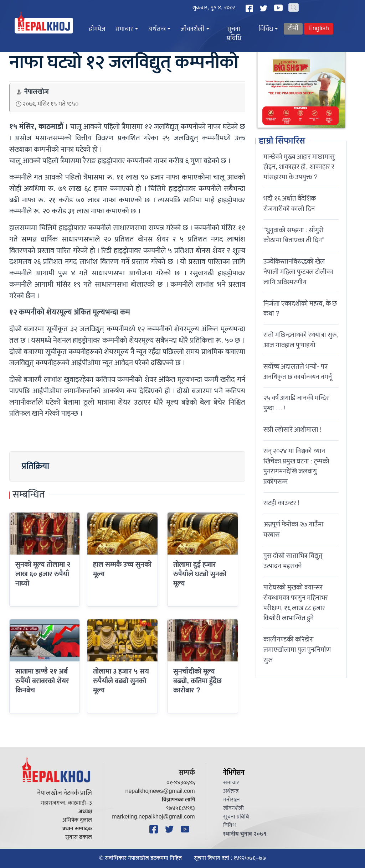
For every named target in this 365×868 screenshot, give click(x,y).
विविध (266, 29)
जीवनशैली (192, 29)
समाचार (124, 29)
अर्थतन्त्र (157, 29)
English (319, 29)
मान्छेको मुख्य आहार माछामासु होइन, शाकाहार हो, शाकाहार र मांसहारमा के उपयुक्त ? (299, 167)
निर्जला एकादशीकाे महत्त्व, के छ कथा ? (300, 309)
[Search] (294, 7)
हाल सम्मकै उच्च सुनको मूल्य (122, 569)
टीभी (293, 29)
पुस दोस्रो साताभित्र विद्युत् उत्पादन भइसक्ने (293, 561)
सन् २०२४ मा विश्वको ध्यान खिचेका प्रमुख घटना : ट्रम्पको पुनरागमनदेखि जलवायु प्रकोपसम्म (296, 466)
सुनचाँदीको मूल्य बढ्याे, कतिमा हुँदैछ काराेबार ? (197, 681)
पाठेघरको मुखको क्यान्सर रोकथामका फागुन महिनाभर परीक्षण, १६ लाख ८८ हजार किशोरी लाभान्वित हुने (296, 603)
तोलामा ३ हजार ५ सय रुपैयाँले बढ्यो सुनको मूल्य (121, 681)
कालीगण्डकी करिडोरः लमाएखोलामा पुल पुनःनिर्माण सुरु (297, 650)
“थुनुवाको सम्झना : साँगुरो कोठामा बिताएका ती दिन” (294, 235)
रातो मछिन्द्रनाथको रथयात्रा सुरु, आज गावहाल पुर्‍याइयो (301, 340)
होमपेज (97, 29)
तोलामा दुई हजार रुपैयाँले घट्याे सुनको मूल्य (200, 574)
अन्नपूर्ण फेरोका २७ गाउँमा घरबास (294, 529)
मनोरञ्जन (232, 800)
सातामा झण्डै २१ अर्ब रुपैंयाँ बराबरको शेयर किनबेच (42, 681)
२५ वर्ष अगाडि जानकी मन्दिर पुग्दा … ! (296, 403)
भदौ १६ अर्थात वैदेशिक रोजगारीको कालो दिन (290, 204)
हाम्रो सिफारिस (282, 141)
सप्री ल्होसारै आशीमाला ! (292, 430)
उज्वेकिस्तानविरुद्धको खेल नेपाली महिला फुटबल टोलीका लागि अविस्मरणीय (298, 272)
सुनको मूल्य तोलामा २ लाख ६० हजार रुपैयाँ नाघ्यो (43, 574)
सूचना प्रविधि (234, 34)
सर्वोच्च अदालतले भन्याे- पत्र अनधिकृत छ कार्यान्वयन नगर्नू (298, 372)
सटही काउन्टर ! (281, 503)
